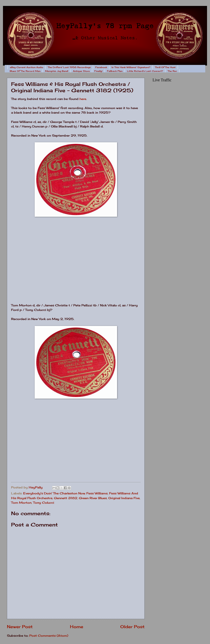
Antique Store (81, 71)
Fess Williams (97, 493)
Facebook (101, 67)
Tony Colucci (44, 503)
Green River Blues (93, 498)
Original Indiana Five (124, 498)
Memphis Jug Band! (57, 71)
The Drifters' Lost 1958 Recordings (69, 67)
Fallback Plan (115, 71)
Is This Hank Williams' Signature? (131, 67)
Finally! (98, 71)
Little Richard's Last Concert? (145, 71)
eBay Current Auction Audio (27, 67)
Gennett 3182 (66, 498)
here (83, 99)
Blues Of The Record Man (25, 71)
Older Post (132, 627)
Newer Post (20, 627)
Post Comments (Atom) (49, 636)
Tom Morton (21, 503)
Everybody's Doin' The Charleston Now (54, 493)
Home (77, 627)
